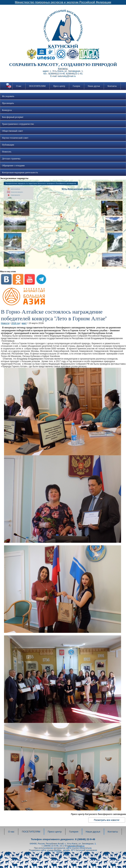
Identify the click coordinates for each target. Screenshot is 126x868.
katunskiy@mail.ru (76, 846)
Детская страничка (11, 159)
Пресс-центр (59, 86)
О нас (19, 86)
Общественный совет (12, 131)
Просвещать (8, 103)
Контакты (112, 86)
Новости (5, 323)
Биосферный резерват (13, 117)
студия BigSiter (54, 850)
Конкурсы (7, 110)
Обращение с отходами (13, 166)
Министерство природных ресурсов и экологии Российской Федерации (63, 2)
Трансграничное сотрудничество (18, 124)
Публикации (8, 145)
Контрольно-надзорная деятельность (20, 172)
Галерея (76, 86)
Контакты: (63, 69)
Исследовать (8, 96)
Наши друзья (94, 86)
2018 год (16, 323)
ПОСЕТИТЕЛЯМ (37, 86)
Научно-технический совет (15, 138)
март (24, 323)
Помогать (7, 152)
